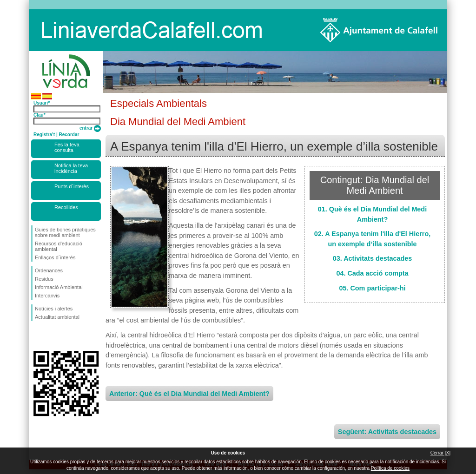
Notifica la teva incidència (71, 168)
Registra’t (44, 135)
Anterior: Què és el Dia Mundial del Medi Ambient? (189, 394)
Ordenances (49, 270)
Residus (44, 279)
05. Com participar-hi (372, 288)
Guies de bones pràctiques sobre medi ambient (65, 232)
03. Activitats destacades (373, 258)
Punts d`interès (72, 186)
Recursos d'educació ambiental (59, 246)
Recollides (66, 207)
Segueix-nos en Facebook (37, 336)
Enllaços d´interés (55, 257)
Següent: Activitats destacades (387, 432)
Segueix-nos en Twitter (52, 336)
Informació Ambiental (59, 287)
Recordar (69, 135)
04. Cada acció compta (372, 273)
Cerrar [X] (440, 453)
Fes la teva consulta (67, 147)
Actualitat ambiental (57, 317)
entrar (90, 128)
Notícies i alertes (54, 309)
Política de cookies (390, 468)
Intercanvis (47, 296)
